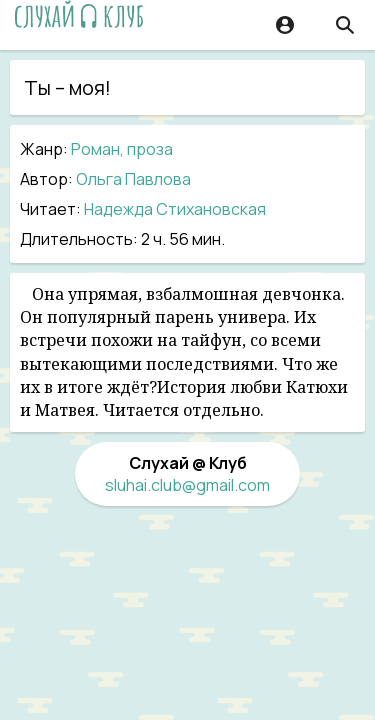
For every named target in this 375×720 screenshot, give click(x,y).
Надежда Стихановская (175, 209)
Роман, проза (122, 149)
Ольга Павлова (133, 179)
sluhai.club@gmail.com (187, 485)
